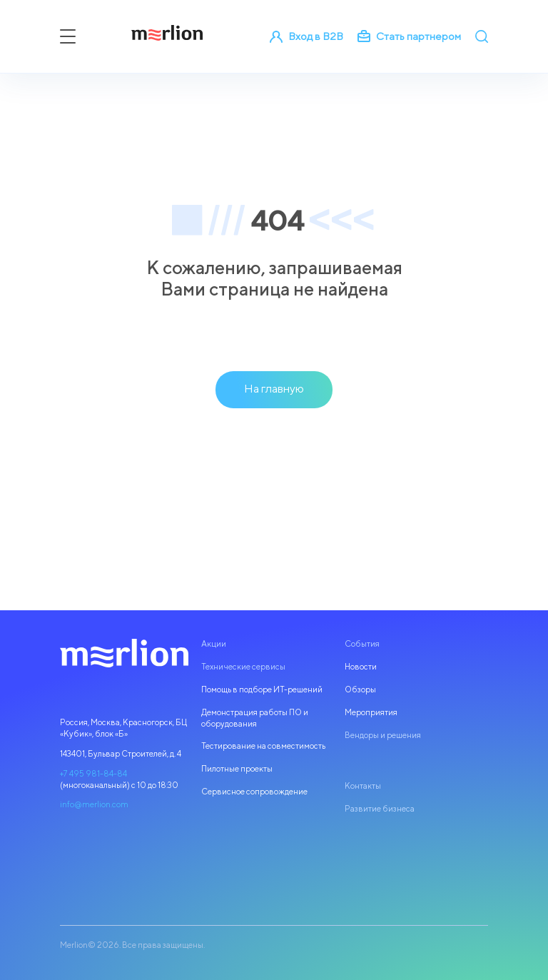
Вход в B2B (306, 36)
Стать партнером (409, 36)
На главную (274, 388)
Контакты (363, 786)
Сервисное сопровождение (254, 792)
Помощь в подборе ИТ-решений (262, 689)
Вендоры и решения (383, 735)
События (362, 644)
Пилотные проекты (237, 769)
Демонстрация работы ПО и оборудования (255, 718)
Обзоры (360, 689)
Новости (361, 667)
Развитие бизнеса (380, 809)
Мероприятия (371, 712)
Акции (214, 644)
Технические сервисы (243, 667)
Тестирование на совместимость (263, 746)
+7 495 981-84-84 (93, 774)
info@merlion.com (94, 804)
